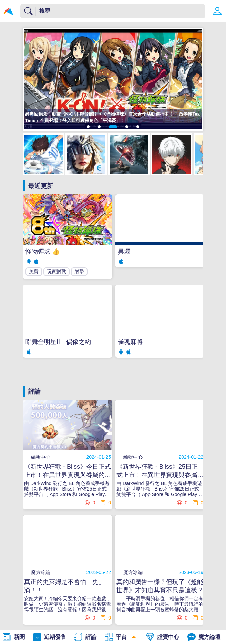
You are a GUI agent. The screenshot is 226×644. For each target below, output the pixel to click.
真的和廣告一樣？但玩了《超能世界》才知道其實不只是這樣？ (160, 586)
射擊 (79, 271)
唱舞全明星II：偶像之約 (58, 342)
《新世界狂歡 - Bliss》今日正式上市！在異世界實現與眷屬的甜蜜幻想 (68, 471)
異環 (124, 251)
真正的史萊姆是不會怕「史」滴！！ (64, 586)
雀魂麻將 (130, 342)
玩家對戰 (56, 271)
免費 (34, 271)
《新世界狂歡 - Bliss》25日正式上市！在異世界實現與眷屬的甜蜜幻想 (160, 471)
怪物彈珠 (43, 251)
